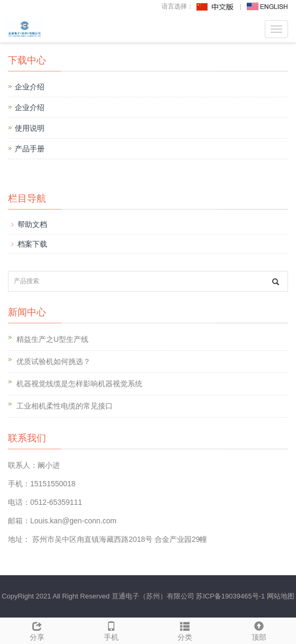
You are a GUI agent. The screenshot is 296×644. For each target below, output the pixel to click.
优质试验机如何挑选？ (53, 361)
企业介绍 (30, 87)
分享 (37, 630)
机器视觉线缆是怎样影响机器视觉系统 (79, 384)
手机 (111, 630)
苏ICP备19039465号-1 (230, 596)
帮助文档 (32, 224)
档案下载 (32, 244)
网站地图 (281, 596)
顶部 (259, 630)
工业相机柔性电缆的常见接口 (65, 406)
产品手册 (30, 149)
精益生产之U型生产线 (52, 339)
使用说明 (30, 128)
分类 (185, 630)
